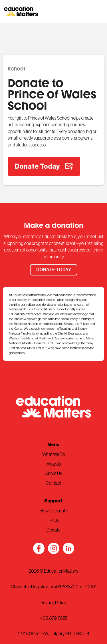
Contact (53, 483)
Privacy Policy (53, 603)
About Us (53, 474)
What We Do (54, 454)
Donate (53, 530)
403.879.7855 (54, 618)
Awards (54, 464)
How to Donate (54, 511)
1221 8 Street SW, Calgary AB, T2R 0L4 (54, 634)
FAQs (54, 521)
